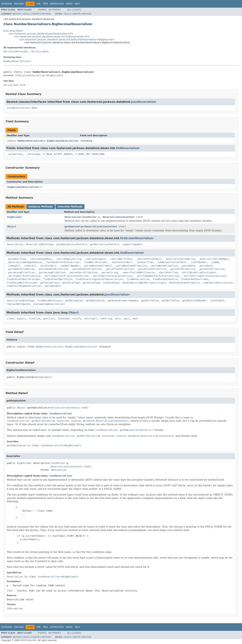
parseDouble (53, 286)
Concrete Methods (70, 207)
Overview (7, 4)
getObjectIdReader (195, 301)
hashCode (64, 319)
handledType (111, 283)
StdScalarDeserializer (30, 75)
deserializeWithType (40, 244)
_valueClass (15, 154)
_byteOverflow (16, 259)
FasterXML (32, 640)
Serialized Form (14, 85)
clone (10, 319)
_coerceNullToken (121, 259)
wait (118, 319)
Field (26, 14)
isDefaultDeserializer (218, 283)
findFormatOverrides (195, 279)
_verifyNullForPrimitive (24, 276)
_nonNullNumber (70, 266)
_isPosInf (29, 266)
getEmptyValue (74, 227)
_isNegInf (13, 266)
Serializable (40, 51)
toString (106, 319)
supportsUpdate (132, 244)
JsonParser (89, 217)
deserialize (73, 217)
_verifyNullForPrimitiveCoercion (66, 276)
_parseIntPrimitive (182, 269)
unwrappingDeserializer (49, 304)
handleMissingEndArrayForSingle (144, 283)
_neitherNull (48, 266)
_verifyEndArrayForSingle (198, 272)
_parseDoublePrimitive (53, 269)
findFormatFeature (165, 279)
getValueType (71, 283)
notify (77, 319)
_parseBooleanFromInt (97, 266)
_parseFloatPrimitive (119, 269)
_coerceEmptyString (68, 259)
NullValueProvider (16, 51)
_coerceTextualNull (149, 259)
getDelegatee (74, 301)
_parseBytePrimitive (164, 266)
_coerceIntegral (95, 259)
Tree (45, 4)
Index (69, 4)
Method (46, 14)
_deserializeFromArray (180, 259)
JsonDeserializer (144, 102)
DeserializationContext (119, 217)
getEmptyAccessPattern (72, 244)
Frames (42, 10)
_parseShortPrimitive (83, 272)
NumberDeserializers (17, 61)
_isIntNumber (198, 262)
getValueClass (50, 283)
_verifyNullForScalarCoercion (112, 276)
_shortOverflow (167, 272)
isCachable (217, 301)
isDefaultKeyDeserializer (24, 286)
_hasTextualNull (121, 262)
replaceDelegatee (18, 304)
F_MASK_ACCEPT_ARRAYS (58, 154)
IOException (59, 470)
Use (38, 4)
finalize (34, 319)
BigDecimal (105, 40)
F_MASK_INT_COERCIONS (90, 154)
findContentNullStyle (58, 279)
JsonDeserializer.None (22, 108)
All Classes (74, 10)
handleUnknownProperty (184, 283)
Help (77, 4)
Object (12, 227)
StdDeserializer (128, 148)
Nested (17, 14)
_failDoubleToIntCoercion (62, 262)
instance (86, 141)
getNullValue (150, 301)
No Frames (55, 10)
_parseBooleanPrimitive (131, 266)
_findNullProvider (95, 262)
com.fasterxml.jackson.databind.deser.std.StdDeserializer (49, 37)
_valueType (33, 154)
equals (21, 319)
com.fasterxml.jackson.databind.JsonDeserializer (38, 34)
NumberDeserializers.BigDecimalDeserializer (48, 141)
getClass (49, 319)
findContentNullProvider (24, 279)
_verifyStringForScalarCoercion (204, 276)
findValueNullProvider (22, 283)
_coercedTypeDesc (40, 259)
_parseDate (188, 266)
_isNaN (214, 262)
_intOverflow (144, 262)
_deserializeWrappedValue (24, 262)
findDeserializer (138, 279)
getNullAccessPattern (105, 244)
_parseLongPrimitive (21, 272)
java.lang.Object (13, 31)
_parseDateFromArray (21, 269)
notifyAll (91, 319)
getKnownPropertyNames (123, 301)
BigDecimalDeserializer (23, 187)
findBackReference (50, 301)
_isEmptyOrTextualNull (171, 262)
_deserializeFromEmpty (213, 259)
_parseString (109, 272)
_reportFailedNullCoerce (137, 272)
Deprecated (57, 4)
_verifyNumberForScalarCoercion (157, 276)
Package (19, 4)
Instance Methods (41, 207)
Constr (35, 14)
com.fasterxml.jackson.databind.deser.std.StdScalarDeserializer (58, 40)
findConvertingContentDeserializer (100, 279)
